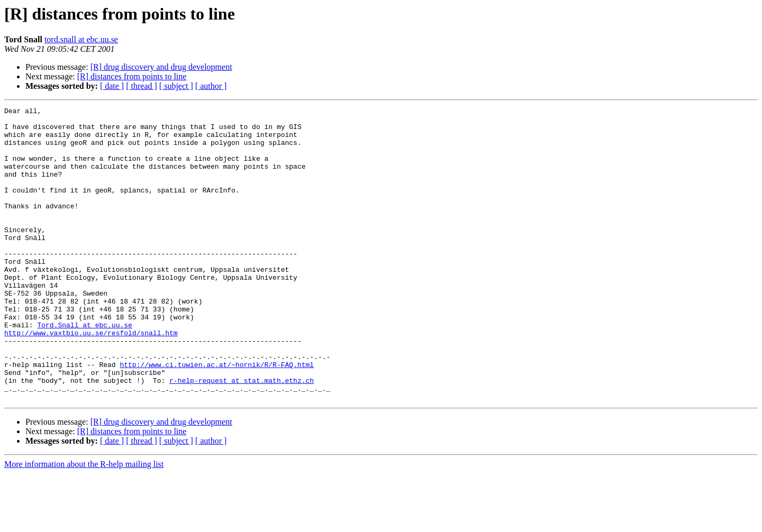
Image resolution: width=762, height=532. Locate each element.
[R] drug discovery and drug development (161, 67)
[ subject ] (176, 86)
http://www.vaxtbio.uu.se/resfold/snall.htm (91, 379)
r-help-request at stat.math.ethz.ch (242, 436)
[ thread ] (142, 86)
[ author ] (211, 86)
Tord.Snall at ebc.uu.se (84, 369)
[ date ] (112, 86)
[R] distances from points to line (132, 76)
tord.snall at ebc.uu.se (81, 39)
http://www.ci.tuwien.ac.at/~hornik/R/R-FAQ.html (217, 417)
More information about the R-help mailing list (84, 523)
